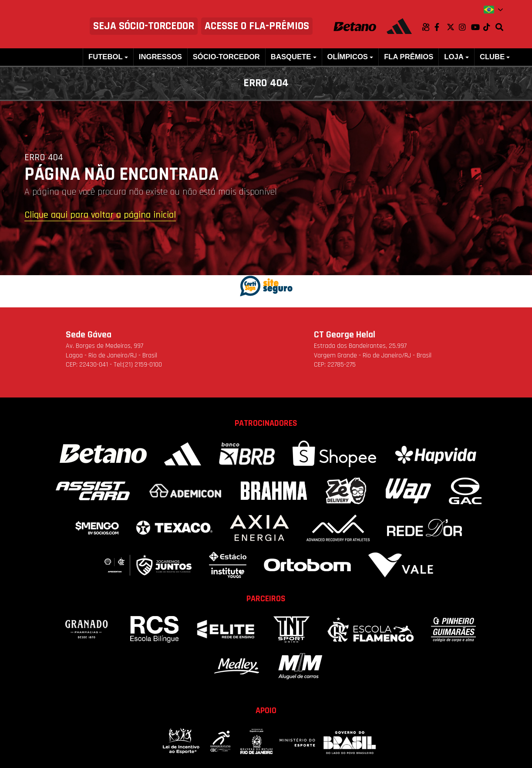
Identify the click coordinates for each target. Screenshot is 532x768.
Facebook (441, 27)
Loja (454, 57)
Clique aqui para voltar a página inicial (100, 216)
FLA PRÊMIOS (409, 57)
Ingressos (160, 57)
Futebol (106, 57)
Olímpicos (348, 57)
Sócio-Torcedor (226, 57)
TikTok (489, 27)
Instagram (465, 27)
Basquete (291, 57)
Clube (492, 57)
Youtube (477, 27)
